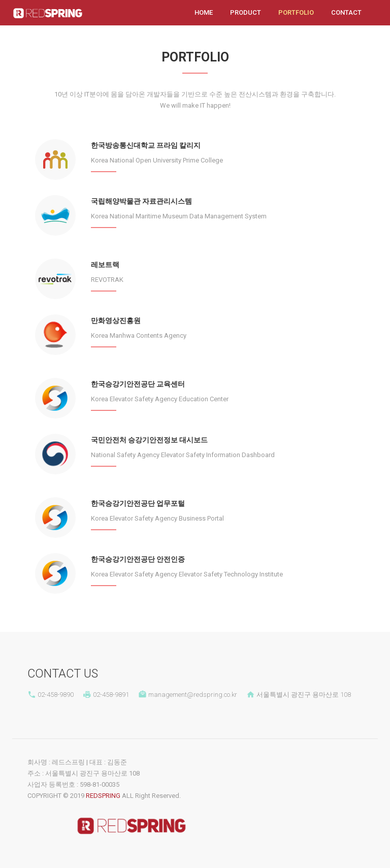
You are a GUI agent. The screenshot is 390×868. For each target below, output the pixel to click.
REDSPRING (103, 796)
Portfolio (297, 12)
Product (246, 12)
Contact (346, 12)
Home (204, 12)
